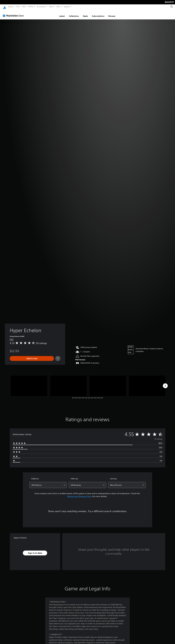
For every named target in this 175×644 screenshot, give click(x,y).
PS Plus (31, 7)
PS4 (24, 7)
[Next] (165, 383)
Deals (85, 14)
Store (58, 7)
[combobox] (48, 483)
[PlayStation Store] (14, 13)
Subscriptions (98, 14)
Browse (112, 14)
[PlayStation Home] (4, 7)
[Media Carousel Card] (29, 384)
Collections (74, 14)
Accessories (41, 7)
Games (11, 7)
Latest (62, 14)
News (51, 7)
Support (67, 7)
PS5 (18, 7)
